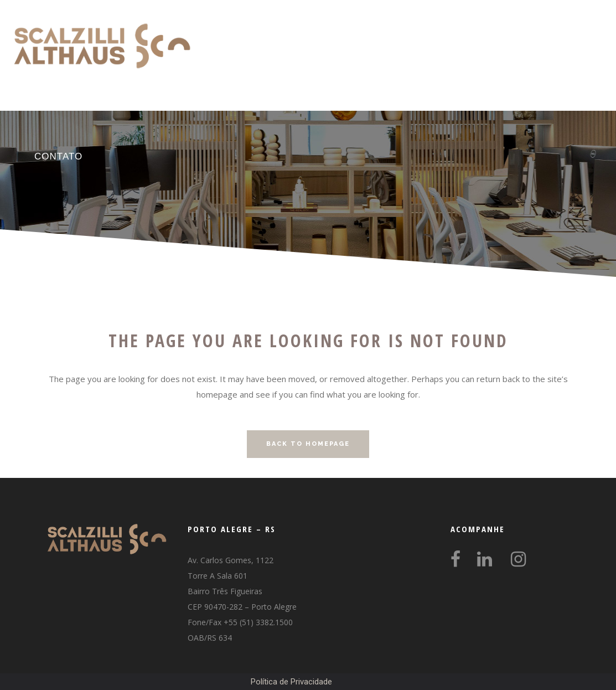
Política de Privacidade (291, 682)
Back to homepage (308, 444)
